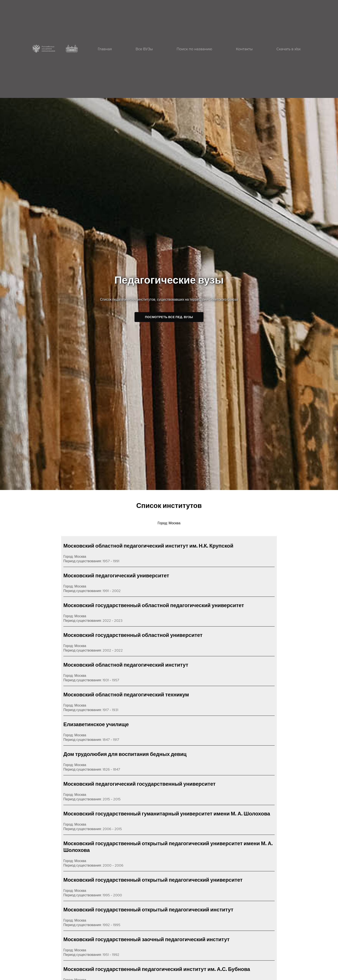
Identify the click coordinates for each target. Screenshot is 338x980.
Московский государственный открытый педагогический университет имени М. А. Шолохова (168, 847)
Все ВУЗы (144, 49)
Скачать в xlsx (289, 49)
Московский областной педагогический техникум (126, 695)
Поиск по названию (194, 49)
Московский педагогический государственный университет (139, 784)
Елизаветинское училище (96, 724)
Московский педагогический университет (116, 576)
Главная (105, 49)
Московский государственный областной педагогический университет (154, 605)
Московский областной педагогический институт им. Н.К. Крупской (148, 546)
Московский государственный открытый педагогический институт (148, 910)
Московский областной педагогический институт (126, 665)
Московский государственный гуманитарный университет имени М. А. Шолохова (167, 814)
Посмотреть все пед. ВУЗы (169, 317)
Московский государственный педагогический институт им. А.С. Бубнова (157, 969)
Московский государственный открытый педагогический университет (153, 880)
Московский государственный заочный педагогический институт (146, 939)
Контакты (244, 49)
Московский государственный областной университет (133, 635)
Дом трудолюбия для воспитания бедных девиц (125, 754)
